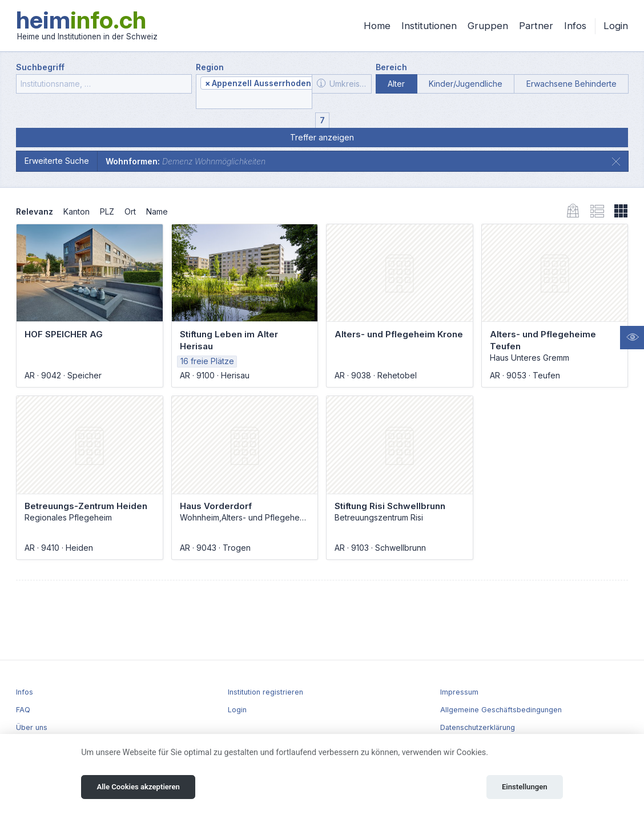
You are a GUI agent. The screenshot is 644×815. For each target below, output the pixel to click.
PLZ (107, 211)
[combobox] (254, 92)
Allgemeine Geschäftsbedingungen (501, 710)
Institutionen (429, 26)
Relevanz (35, 211)
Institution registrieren (265, 692)
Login (616, 26)
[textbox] (254, 100)
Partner (536, 26)
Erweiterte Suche (57, 161)
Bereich (391, 67)
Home (377, 26)
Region (210, 67)
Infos (575, 26)
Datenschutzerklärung (478, 727)
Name (157, 211)
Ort (130, 211)
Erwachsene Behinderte (571, 84)
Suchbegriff (40, 67)
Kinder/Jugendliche (466, 84)
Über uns (32, 727)
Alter (396, 84)
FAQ (23, 710)
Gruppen (488, 26)
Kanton (77, 211)
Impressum (459, 692)
